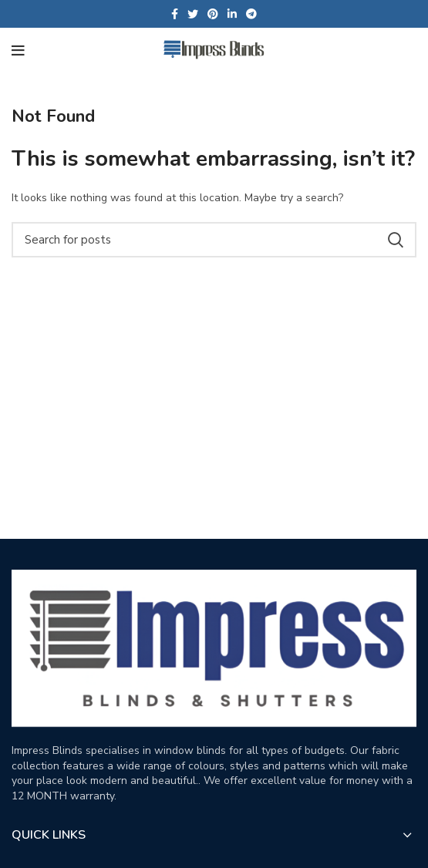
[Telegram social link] (251, 14)
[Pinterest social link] (213, 14)
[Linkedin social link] (232, 14)
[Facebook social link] (175, 14)
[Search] (214, 240)
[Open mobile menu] (18, 51)
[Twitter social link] (193, 14)
